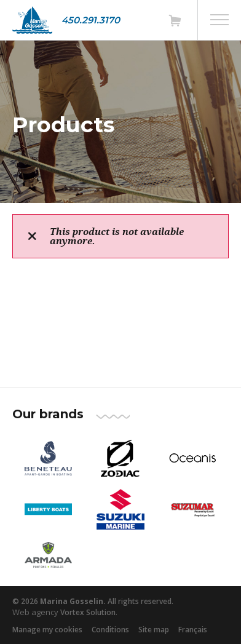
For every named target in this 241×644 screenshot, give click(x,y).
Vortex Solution (88, 612)
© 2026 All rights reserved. (93, 601)
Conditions (110, 630)
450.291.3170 (91, 20)
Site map (154, 630)
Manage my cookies (47, 630)
